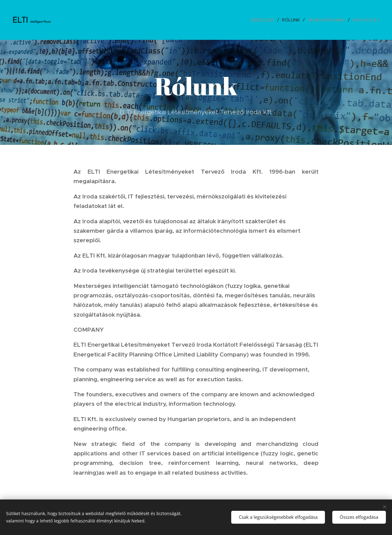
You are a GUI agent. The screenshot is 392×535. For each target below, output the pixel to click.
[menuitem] (264, 20)
